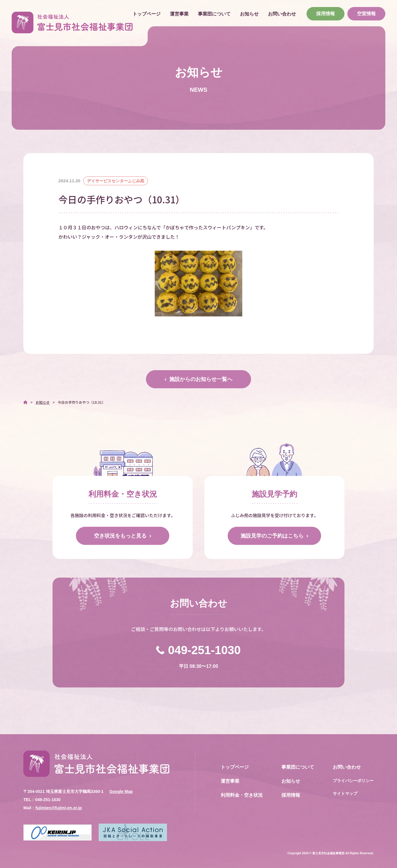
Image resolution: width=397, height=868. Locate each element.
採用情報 (325, 14)
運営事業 (179, 14)
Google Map (121, 791)
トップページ (147, 14)
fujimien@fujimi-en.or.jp (59, 808)
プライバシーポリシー (353, 781)
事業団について (214, 14)
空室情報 (366, 14)
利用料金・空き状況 (242, 795)
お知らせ (249, 14)
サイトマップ (345, 793)
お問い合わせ (282, 14)
